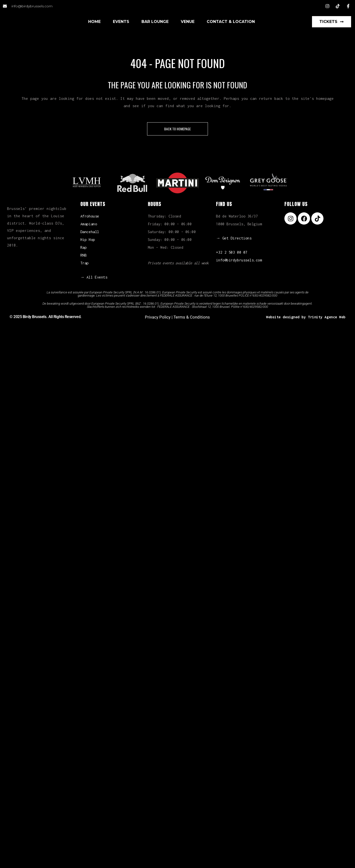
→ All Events (94, 277)
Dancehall (90, 232)
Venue (188, 22)
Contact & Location (231, 22)
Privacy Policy (158, 317)
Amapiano (89, 224)
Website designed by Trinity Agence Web (306, 317)
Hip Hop (88, 239)
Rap (84, 247)
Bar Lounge (155, 22)
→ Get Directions (234, 238)
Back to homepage (177, 129)
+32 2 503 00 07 (232, 252)
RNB (84, 255)
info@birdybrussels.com (239, 260)
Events (121, 22)
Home (94, 22)
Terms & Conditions (192, 317)
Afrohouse (90, 216)
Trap (85, 263)
